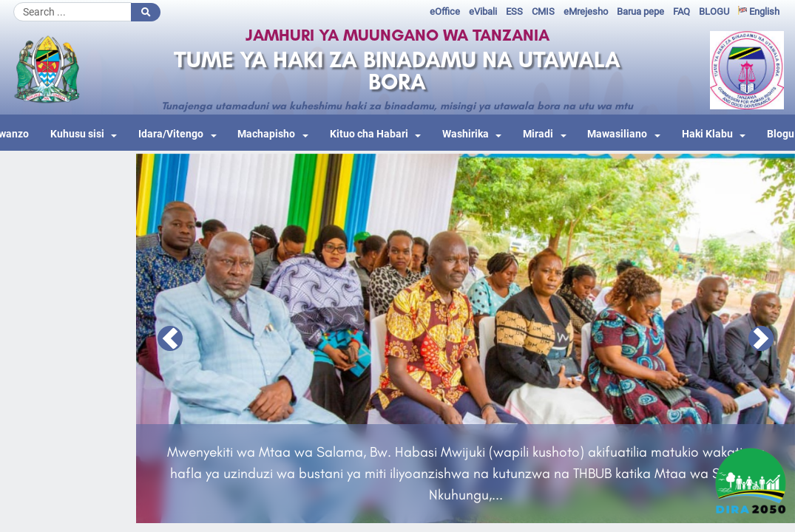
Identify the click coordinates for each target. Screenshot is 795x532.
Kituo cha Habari (369, 134)
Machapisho (266, 134)
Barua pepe (640, 11)
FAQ (681, 11)
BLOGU (714, 11)
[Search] (72, 12)
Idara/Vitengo (171, 134)
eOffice (445, 11)
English (759, 11)
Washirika (466, 134)
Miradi (538, 134)
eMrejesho (586, 11)
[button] (170, 338)
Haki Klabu (707, 134)
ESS (514, 11)
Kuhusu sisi (77, 134)
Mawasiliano (617, 134)
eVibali (483, 11)
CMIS (543, 11)
